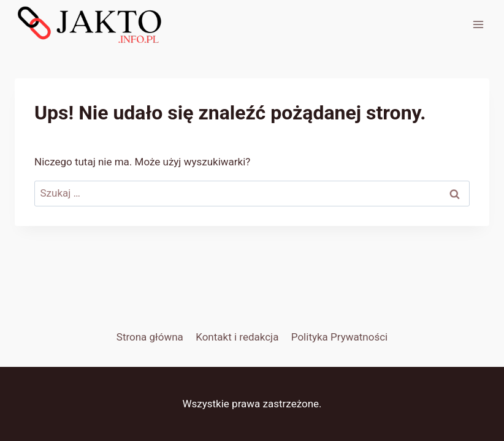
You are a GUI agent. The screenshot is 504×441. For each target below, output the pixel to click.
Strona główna (150, 337)
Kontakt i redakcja (237, 337)
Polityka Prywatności (339, 337)
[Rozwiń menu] (478, 24)
